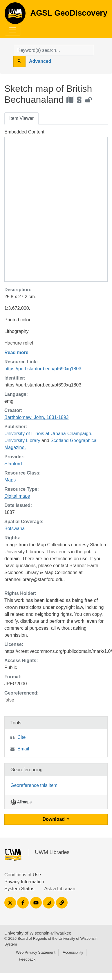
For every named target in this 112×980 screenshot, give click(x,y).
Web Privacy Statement (36, 952)
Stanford (13, 464)
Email (23, 749)
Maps (10, 480)
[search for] (54, 50)
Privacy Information (24, 882)
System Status (19, 889)
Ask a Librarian (60, 889)
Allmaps (21, 802)
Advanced (40, 61)
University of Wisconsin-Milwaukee (38, 933)
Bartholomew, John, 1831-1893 (36, 417)
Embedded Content (24, 132)
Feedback (27, 959)
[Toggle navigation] (13, 30)
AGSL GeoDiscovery (15, 15)
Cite (21, 737)
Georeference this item (34, 785)
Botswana (15, 529)
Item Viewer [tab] (21, 118)
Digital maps (17, 496)
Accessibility (73, 952)
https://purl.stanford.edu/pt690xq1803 (43, 369)
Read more (16, 352)
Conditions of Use (23, 875)
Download (54, 819)
